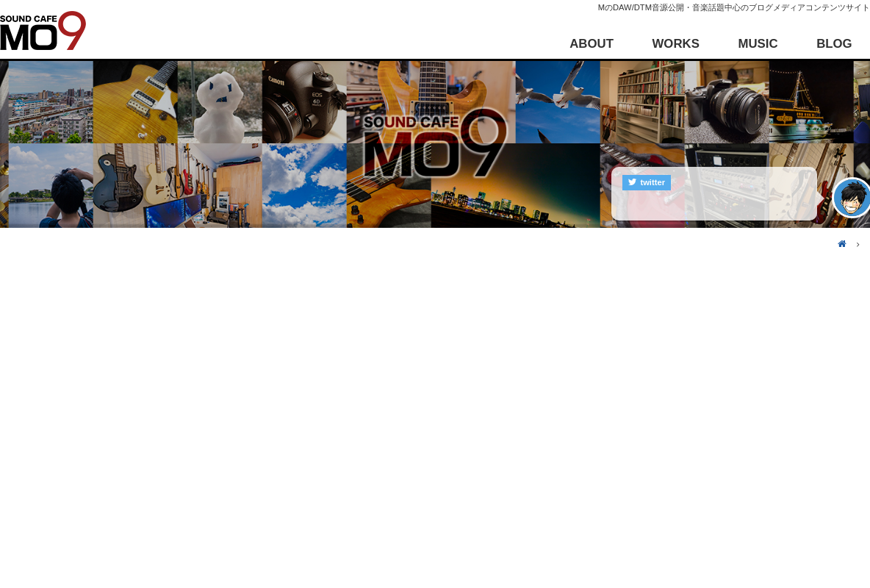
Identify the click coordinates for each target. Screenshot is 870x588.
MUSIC (758, 44)
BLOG (834, 44)
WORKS (676, 44)
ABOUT (592, 44)
